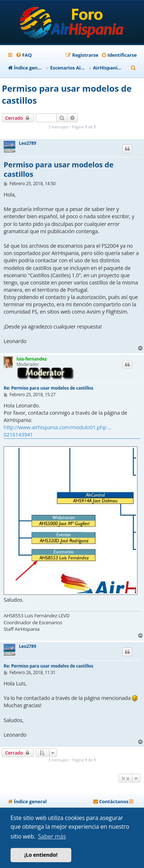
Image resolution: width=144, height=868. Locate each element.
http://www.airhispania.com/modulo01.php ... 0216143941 (58, 431)
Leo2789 (27, 143)
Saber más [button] (52, 836)
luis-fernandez (31, 359)
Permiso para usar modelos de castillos (67, 94)
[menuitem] (24, 55)
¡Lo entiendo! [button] (41, 855)
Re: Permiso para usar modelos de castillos (48, 388)
